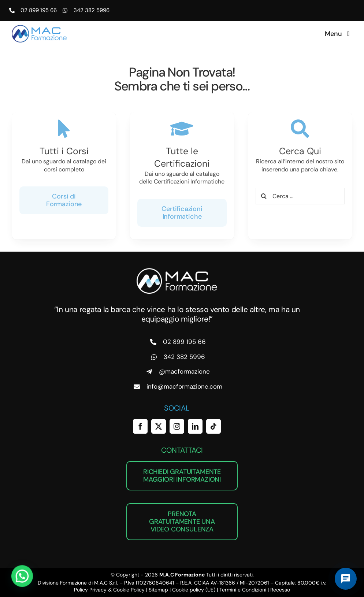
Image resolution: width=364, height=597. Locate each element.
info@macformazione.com (184, 386)
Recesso (280, 590)
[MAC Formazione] (177, 271)
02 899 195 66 (39, 10)
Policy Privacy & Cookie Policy (109, 590)
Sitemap (158, 590)
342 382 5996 (92, 10)
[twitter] (159, 426)
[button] (11, 580)
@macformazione (184, 371)
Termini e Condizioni (243, 590)
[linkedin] (195, 426)
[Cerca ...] (300, 195)
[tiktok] (213, 426)
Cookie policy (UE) (194, 590)
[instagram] (177, 426)
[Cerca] (264, 195)
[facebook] (140, 426)
